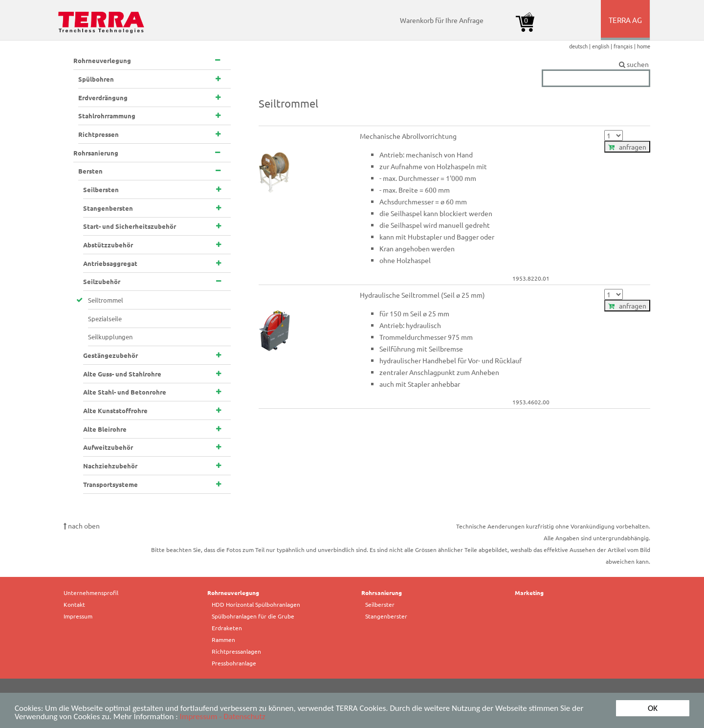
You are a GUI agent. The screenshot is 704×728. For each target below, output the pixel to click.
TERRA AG (626, 27)
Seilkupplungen (110, 337)
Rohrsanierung (382, 593)
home (644, 46)
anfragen (627, 147)
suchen (596, 65)
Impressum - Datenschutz (223, 717)
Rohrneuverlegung (233, 593)
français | (625, 46)
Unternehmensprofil (91, 593)
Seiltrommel (106, 300)
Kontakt (74, 604)
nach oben (82, 526)
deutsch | (581, 46)
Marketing (529, 593)
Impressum (78, 616)
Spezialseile (105, 319)
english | (603, 46)
